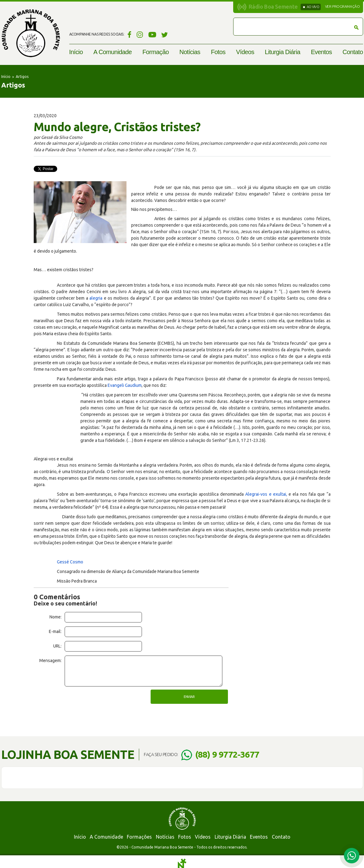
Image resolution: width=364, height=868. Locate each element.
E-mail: (55, 631)
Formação (155, 52)
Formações (139, 837)
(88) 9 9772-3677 (227, 754)
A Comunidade (113, 52)
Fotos (218, 52)
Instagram (140, 34)
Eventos (321, 52)
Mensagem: (50, 661)
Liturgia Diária (282, 52)
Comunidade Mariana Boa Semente (31, 33)
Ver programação (343, 6)
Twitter (165, 34)
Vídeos (245, 52)
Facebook (128, 34)
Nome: (56, 617)
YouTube (152, 34)
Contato (353, 52)
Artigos (22, 77)
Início (76, 52)
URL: (57, 646)
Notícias (190, 52)
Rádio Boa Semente (273, 6)
